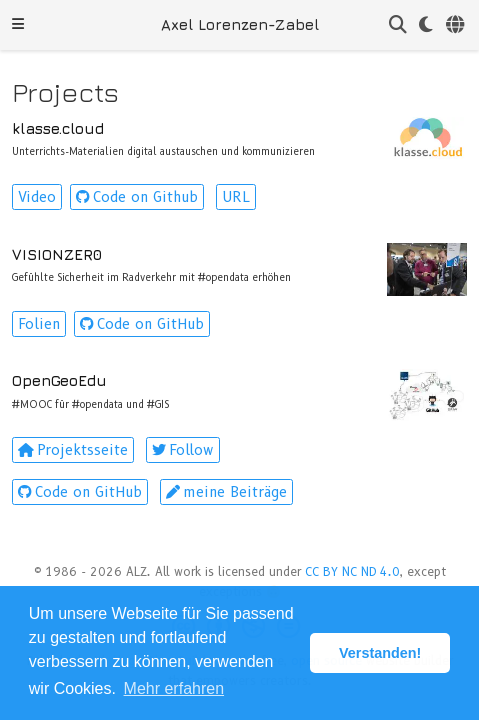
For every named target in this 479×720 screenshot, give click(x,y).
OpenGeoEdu (59, 380)
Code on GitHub (142, 324)
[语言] (456, 25)
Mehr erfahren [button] (174, 688)
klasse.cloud (58, 128)
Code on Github (137, 197)
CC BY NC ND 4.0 (352, 571)
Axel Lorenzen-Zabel (240, 24)
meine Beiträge (226, 492)
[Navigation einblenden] (18, 25)
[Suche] (398, 25)
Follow (183, 450)
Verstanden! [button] (380, 653)
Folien (39, 324)
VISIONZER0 (57, 254)
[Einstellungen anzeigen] (426, 25)
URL (236, 197)
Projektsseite (73, 450)
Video (37, 197)
